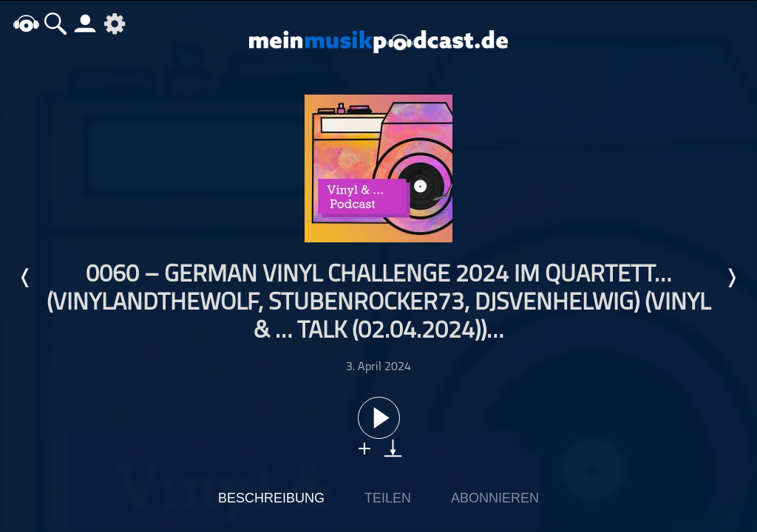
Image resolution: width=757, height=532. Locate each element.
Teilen (388, 498)
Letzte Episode (26, 278)
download (393, 448)
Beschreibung (271, 498)
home (26, 23)
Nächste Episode (731, 278)
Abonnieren (495, 498)
